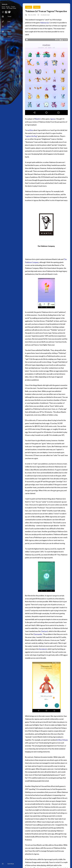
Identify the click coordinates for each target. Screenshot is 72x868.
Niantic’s (38, 119)
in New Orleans (62, 740)
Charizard (44, 631)
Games (29, 7)
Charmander (38, 634)
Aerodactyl (43, 649)
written (30, 130)
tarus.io (5, 4)
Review (37, 7)
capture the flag (31, 136)
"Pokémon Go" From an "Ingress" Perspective (46, 11)
